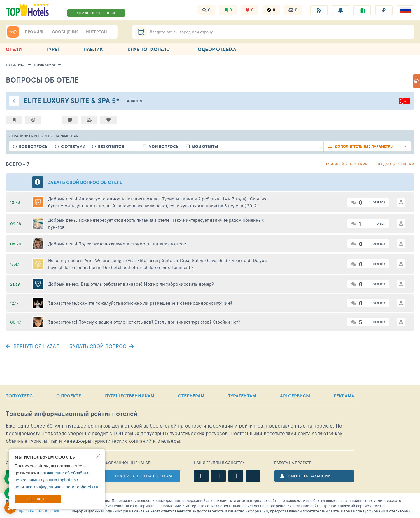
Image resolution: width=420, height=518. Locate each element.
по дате (384, 164)
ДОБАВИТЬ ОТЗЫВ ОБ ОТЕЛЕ (96, 13)
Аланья (135, 101)
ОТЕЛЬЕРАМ (191, 396)
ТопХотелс (15, 65)
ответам (406, 164)
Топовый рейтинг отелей (72, 414)
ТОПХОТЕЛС (19, 396)
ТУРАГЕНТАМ (242, 396)
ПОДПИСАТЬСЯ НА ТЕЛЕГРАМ (143, 476)
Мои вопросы (164, 147)
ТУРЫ (53, 49)
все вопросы (34, 147)
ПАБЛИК (93, 49)
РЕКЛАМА (344, 396)
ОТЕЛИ (14, 49)
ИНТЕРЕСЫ (97, 32)
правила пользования (39, 510)
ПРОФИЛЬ (35, 32)
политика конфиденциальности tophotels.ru (56, 487)
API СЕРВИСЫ (295, 396)
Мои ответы (205, 147)
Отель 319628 (44, 65)
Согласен (38, 499)
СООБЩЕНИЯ (65, 32)
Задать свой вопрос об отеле (85, 182)
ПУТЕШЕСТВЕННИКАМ (130, 396)
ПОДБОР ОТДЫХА (215, 49)
